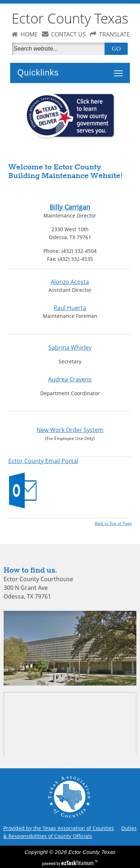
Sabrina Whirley (70, 347)
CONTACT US (68, 34)
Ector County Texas (70, 18)
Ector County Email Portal (43, 461)
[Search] (60, 49)
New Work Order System (70, 430)
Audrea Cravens (70, 379)
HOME (29, 34)
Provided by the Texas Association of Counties (59, 828)
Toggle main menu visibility (120, 69)
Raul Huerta (70, 308)
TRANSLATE (114, 34)
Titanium (78, 863)
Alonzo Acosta (70, 282)
